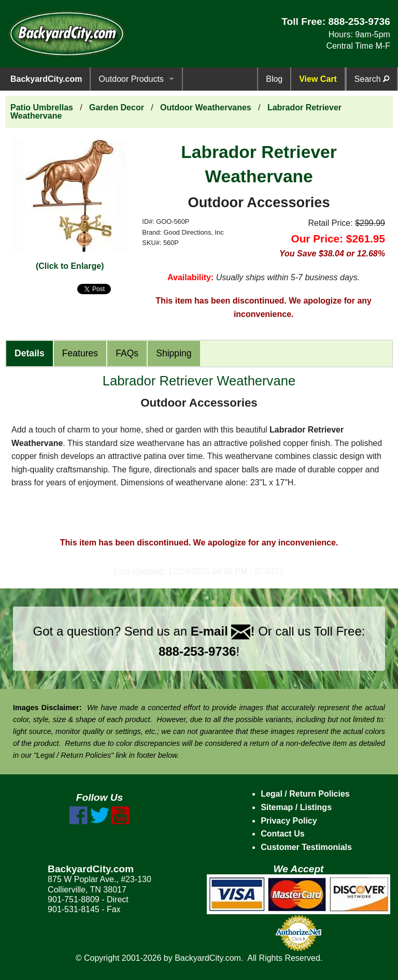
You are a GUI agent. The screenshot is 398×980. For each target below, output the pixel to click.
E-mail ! (223, 631)
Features (80, 353)
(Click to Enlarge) (70, 266)
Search (372, 79)
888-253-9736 (359, 21)
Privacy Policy (289, 821)
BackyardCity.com (46, 79)
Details (30, 353)
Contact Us (282, 834)
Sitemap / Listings (296, 807)
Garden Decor (117, 107)
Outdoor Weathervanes (206, 107)
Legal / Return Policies (305, 794)
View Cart (318, 79)
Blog (274, 79)
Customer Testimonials (306, 847)
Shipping (174, 353)
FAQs (127, 353)
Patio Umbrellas (42, 107)
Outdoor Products (131, 79)
